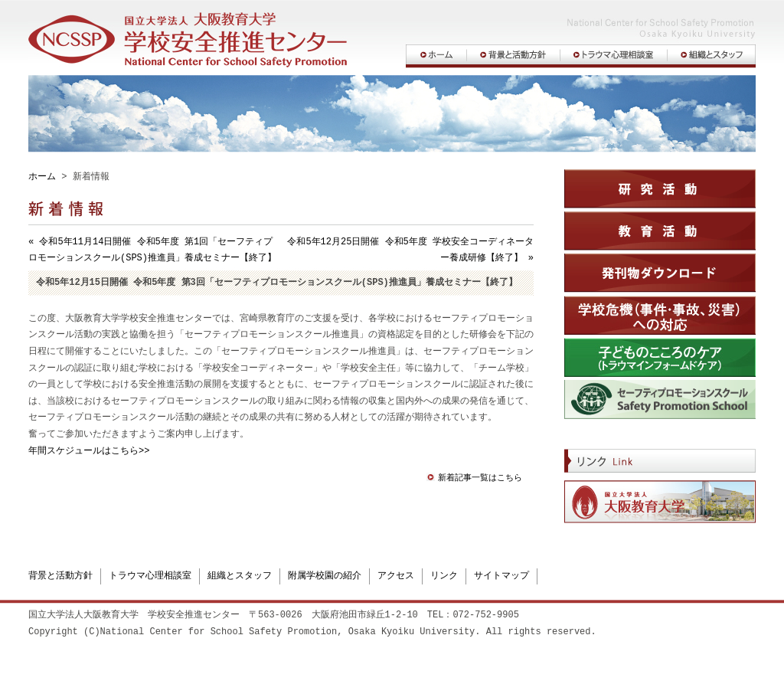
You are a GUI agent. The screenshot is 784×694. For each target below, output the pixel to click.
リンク (444, 575)
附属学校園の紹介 (325, 575)
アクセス (396, 575)
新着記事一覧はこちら (480, 478)
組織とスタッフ (240, 575)
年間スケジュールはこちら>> (89, 452)
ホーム (42, 177)
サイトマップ (501, 575)
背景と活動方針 (60, 575)
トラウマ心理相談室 (150, 575)
